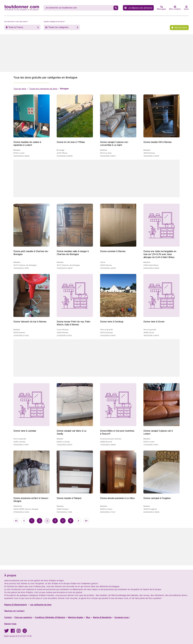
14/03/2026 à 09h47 (65, 268)
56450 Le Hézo (106, 509)
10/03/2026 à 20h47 (108, 268)
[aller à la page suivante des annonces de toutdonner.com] (78, 521)
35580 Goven (149, 333)
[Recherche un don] (79, 8)
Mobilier (17, 330)
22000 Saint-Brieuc (151, 265)
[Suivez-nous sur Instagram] (18, 632)
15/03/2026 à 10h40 (151, 156)
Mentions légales (76, 617)
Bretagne (64, 89)
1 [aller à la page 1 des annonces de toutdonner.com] (32, 521)
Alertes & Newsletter (102, 617)
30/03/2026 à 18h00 (21, 156)
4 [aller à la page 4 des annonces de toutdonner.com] (55, 521)
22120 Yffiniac (62, 153)
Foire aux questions (23, 617)
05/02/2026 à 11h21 (108, 512)
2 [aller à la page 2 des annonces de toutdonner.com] (40, 521)
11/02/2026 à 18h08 (108, 445)
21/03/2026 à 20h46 (65, 156)
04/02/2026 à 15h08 (151, 512)
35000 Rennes (149, 153)
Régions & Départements (16, 605)
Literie (103, 262)
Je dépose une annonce (138, 8)
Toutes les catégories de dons (43, 89)
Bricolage (61, 150)
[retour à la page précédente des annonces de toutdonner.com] (24, 521)
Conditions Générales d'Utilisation (50, 617)
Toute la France (16, 27)
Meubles (17, 150)
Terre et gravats (106, 330)
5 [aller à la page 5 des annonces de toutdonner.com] (63, 521)
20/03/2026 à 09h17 (108, 156)
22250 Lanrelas (19, 442)
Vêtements (18, 506)
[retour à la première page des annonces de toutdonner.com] (16, 521)
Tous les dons (20, 89)
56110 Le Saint (106, 153)
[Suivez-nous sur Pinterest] (25, 632)
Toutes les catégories (58, 27)
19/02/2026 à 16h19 (151, 335)
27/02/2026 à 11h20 (21, 335)
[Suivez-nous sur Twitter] (6, 632)
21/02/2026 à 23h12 (64, 335)
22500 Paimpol (63, 509)
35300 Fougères (150, 509)
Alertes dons (181, 28)
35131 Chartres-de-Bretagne (25, 265)
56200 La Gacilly (63, 442)
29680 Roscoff (106, 442)
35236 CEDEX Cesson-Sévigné (26, 509)
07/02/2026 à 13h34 (21, 512)
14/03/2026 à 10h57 (21, 268)
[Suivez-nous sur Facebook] (13, 632)
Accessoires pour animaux (111, 439)
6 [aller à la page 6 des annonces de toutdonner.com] (71, 521)
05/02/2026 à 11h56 (64, 512)
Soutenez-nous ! (122, 617)
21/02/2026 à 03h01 (108, 335)
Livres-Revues (63, 330)
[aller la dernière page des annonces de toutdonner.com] (86, 521)
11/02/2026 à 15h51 (151, 445)
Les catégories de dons (41, 605)
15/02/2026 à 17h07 (21, 445)
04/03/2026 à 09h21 (151, 268)
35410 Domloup (106, 333)
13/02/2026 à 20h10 (64, 445)
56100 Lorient (19, 153)
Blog (88, 617)
